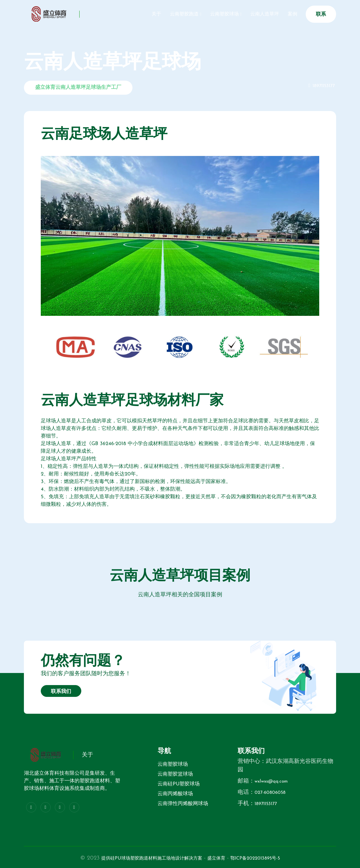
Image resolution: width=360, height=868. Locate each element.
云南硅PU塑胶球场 (179, 784)
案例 (290, 14)
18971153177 (322, 86)
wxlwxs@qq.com (275, 781)
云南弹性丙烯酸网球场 (183, 804)
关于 (137, 14)
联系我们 (61, 692)
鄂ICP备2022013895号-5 (270, 858)
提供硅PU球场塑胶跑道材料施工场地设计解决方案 (144, 858)
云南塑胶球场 (214, 14)
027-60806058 (273, 792)
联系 (321, 14)
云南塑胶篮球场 (175, 774)
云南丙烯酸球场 (175, 794)
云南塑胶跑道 (169, 14)
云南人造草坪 (258, 14)
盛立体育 (223, 858)
